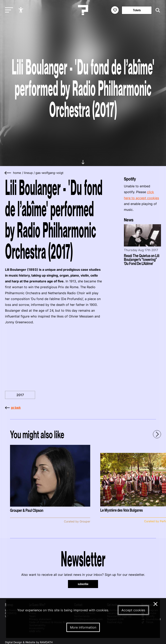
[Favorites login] (115, 10)
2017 (20, 395)
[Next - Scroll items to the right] (157, 434)
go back (13, 408)
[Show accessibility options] (21, 10)
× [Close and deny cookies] (156, 603)
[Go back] (8, 173)
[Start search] (157, 10)
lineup (28, 173)
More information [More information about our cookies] (83, 627)
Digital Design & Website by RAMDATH (29, 642)
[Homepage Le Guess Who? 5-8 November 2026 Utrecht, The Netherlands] (83, 10)
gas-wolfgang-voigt (49, 173)
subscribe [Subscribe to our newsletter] (83, 584)
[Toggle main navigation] (8, 10)
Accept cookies (133, 610)
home (17, 173)
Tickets (137, 10)
